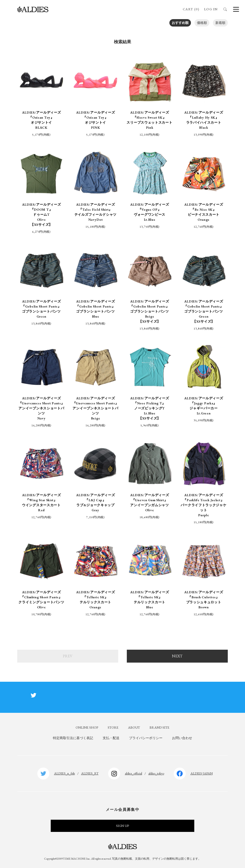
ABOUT (134, 727)
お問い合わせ (182, 738)
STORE (113, 727)
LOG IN (211, 9)
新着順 (220, 23)
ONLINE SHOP (87, 727)
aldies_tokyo (156, 773)
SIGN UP (122, 826)
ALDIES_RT (90, 773)
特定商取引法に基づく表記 (73, 738)
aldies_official (134, 773)
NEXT (177, 656)
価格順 (202, 23)
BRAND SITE (159, 727)
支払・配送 (111, 738)
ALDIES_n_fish (64, 773)
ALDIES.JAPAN (202, 773)
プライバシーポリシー (146, 738)
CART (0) (191, 9)
